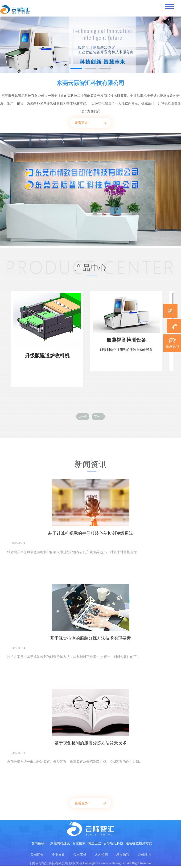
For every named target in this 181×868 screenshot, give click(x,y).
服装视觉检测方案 (139, 843)
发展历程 (123, 855)
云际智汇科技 (113, 843)
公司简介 (37, 855)
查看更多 (81, 123)
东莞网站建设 (60, 843)
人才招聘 (101, 855)
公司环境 (144, 855)
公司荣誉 (80, 855)
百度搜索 (79, 843)
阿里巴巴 (95, 843)
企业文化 (58, 855)
